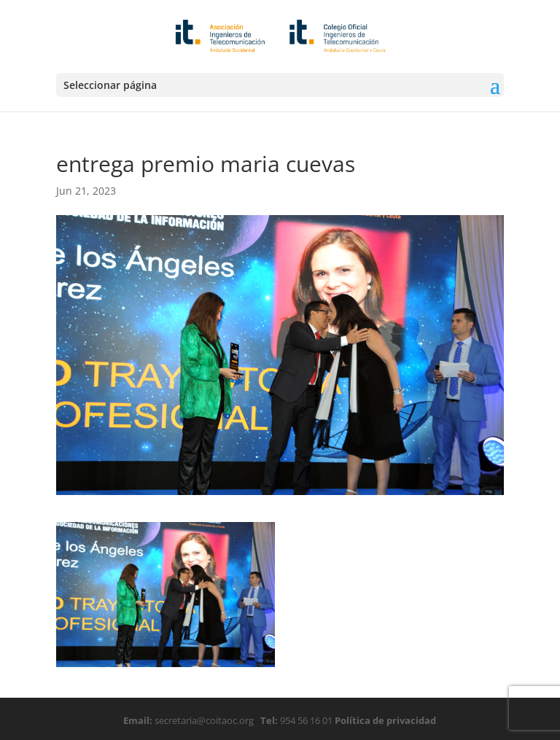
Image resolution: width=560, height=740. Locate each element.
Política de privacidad (384, 720)
